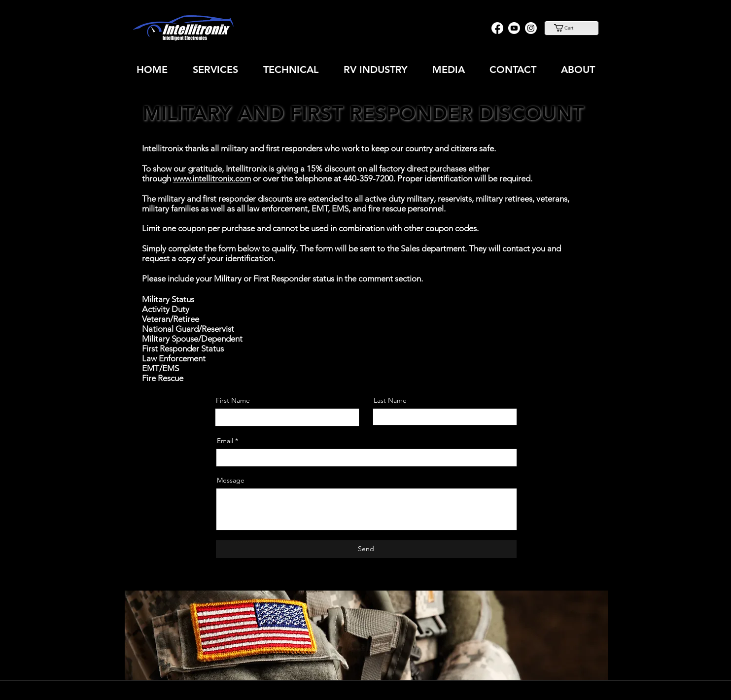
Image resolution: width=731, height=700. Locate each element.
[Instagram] (531, 28)
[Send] (366, 549)
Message (231, 480)
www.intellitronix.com (212, 178)
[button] (571, 28)
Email (225, 441)
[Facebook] (497, 28)
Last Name (390, 400)
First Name (233, 400)
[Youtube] (514, 28)
